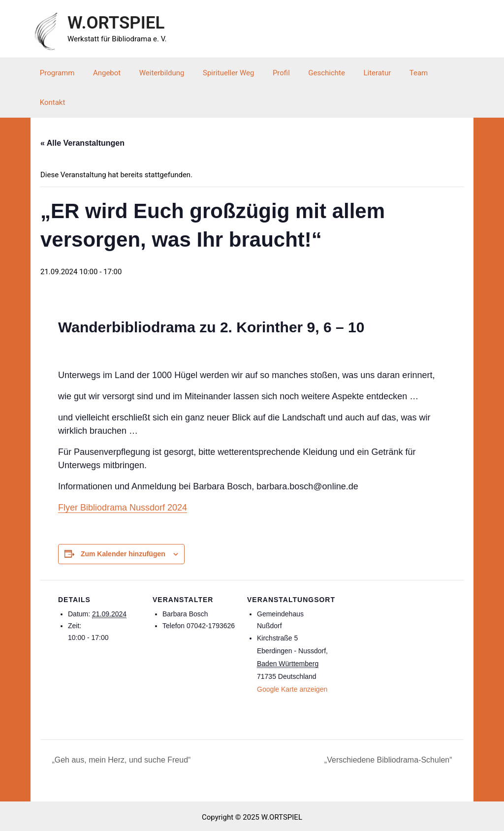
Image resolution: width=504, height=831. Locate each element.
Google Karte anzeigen (292, 660)
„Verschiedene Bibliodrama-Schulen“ (389, 730)
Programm (68, 73)
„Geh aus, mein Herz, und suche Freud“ (120, 730)
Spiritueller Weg (228, 73)
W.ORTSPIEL (116, 23)
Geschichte (319, 73)
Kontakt (441, 73)
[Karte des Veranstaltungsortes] (394, 618)
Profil (277, 73)
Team (404, 73)
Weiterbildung (165, 73)
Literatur (366, 73)
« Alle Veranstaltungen (82, 113)
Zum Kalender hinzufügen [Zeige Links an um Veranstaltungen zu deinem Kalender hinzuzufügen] (123, 524)
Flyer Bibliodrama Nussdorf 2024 (123, 478)
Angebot (114, 73)
